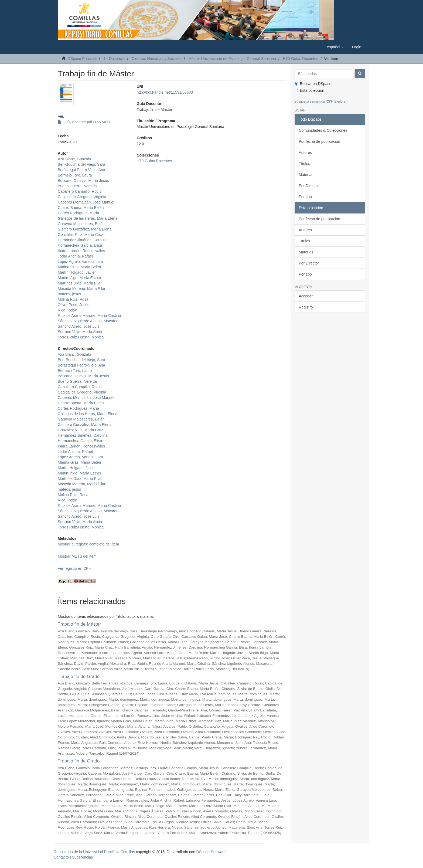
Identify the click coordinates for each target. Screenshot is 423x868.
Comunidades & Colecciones (323, 130)
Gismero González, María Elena (85, 229)
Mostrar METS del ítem (77, 556)
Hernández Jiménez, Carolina (83, 240)
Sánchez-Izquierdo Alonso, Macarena (89, 321)
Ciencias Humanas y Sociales (157, 59)
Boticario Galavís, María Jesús (83, 181)
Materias (306, 175)
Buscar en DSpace (313, 84)
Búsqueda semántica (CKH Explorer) (321, 101)
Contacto (61, 857)
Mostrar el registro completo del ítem (88, 544)
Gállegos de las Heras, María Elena (88, 218)
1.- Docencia (114, 59)
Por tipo (305, 197)
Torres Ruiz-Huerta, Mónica (81, 337)
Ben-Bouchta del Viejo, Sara (81, 164)
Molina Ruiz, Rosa (73, 299)
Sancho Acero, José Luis (79, 326)
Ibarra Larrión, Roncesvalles (81, 251)
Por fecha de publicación (320, 141)
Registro (306, 307)
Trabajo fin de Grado (79, 677)
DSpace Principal (82, 59)
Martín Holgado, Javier (77, 272)
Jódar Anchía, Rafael (75, 256)
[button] (335, 47)
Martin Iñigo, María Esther (79, 278)
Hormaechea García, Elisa (80, 245)
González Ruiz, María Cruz (80, 235)
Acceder (306, 296)
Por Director (309, 186)
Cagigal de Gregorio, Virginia (82, 197)
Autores (305, 152)
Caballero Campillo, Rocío (80, 191)
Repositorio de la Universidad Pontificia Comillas (94, 852)
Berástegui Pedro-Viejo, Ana (81, 170)
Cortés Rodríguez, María (78, 213)
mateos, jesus (69, 294)
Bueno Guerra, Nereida (77, 186)
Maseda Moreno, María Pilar (82, 289)
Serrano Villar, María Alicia (80, 332)
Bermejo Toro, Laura (75, 175)
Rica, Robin (67, 310)
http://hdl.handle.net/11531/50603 (165, 92)
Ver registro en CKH (75, 568)
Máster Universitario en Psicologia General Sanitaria (232, 59)
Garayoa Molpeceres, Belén (81, 224)
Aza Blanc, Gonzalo (74, 159)
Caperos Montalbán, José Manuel (86, 202)
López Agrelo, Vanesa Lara (80, 262)
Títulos (305, 164)
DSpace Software (211, 852)
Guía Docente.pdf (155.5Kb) (84, 122)
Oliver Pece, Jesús (74, 305)
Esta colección (309, 90)
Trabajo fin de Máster (79, 624)
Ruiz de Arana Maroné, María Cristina (89, 316)
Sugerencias (82, 857)
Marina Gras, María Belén (79, 267)
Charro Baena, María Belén (81, 208)
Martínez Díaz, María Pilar (80, 283)
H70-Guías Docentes (301, 59)
